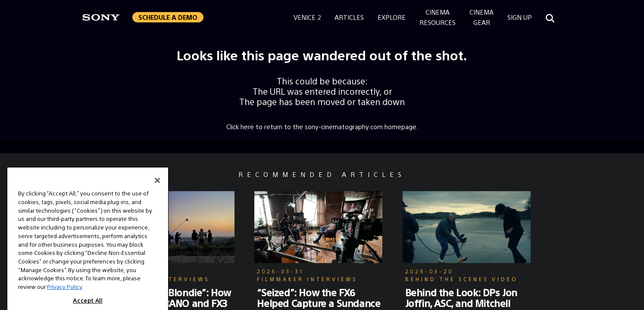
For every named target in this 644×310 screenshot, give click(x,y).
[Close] (157, 186)
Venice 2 (307, 17)
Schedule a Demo (168, 17)
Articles (349, 17)
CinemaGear (481, 17)
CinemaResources (438, 17)
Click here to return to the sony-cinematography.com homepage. (322, 126)
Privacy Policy (64, 292)
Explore (392, 17)
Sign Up (520, 17)
